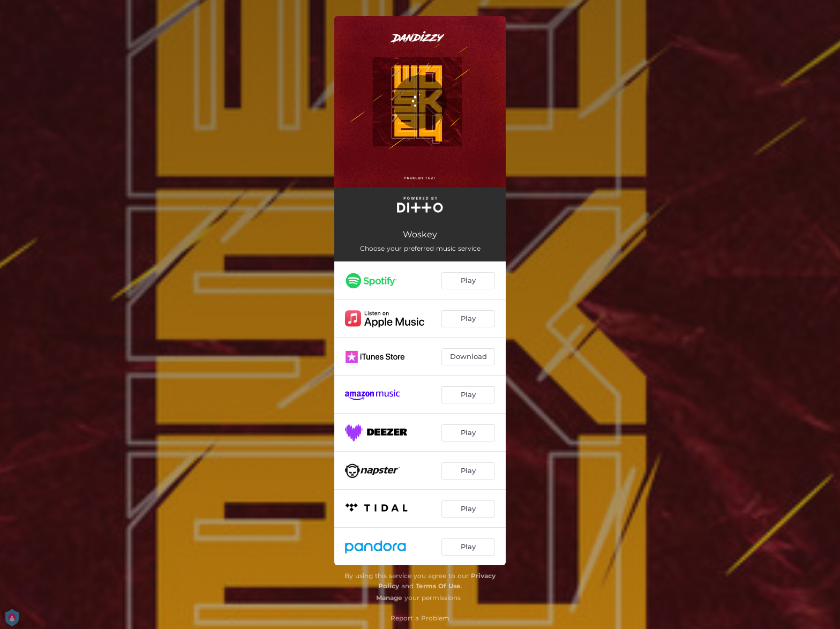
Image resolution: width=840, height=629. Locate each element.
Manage (389, 598)
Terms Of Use (438, 586)
